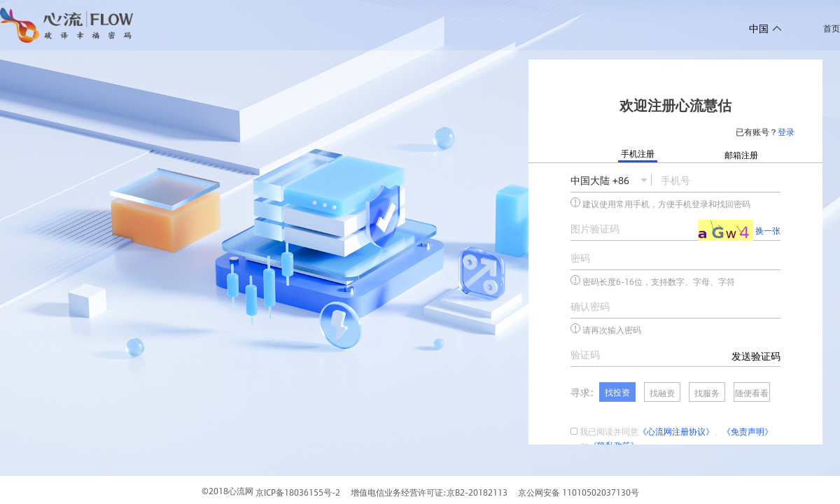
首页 (832, 28)
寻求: (582, 392)
